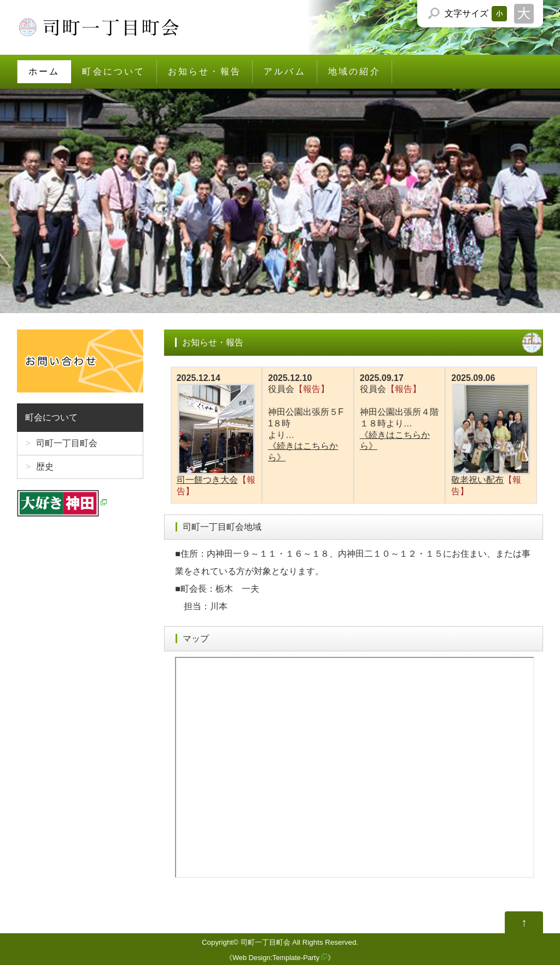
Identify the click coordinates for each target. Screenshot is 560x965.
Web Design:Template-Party (276, 958)
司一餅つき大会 (217, 434)
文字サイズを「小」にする (499, 14)
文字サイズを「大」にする (524, 14)
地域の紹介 (354, 71)
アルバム (285, 71)
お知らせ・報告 (205, 71)
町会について (113, 71)
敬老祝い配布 (491, 434)
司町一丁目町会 (67, 443)
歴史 (45, 467)
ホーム (44, 71)
